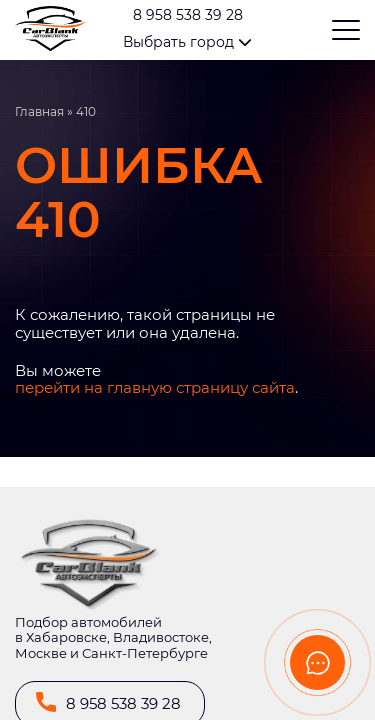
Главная (39, 112)
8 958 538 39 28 (188, 15)
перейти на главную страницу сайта (155, 388)
